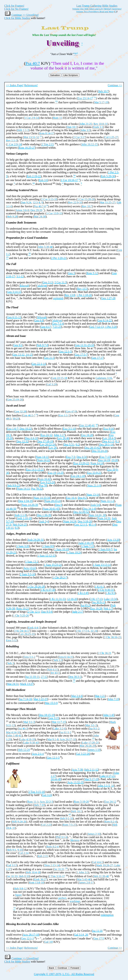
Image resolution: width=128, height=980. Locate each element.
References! (31, 85)
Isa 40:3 (23, 729)
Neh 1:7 (108, 608)
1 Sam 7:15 (88, 546)
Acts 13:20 (113, 540)
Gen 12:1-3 (81, 525)
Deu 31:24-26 (99, 451)
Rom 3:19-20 (81, 802)
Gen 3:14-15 (14, 292)
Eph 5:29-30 (108, 176)
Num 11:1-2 (107, 501)
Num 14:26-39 (30, 505)
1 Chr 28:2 (59, 577)
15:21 (40, 470)
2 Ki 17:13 (96, 599)
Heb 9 (64, 818)
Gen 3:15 (54, 718)
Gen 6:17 (46, 327)
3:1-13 (20, 276)
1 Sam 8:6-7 (105, 549)
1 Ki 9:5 (110, 593)
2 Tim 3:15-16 (37, 792)
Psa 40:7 (33, 63)
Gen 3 (71, 273)
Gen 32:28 (20, 412)
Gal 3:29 (52, 384)
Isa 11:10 (97, 931)
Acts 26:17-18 (68, 739)
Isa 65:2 (85, 605)
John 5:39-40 (45, 247)
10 (72, 818)
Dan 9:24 (26, 202)
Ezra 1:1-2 (29, 657)
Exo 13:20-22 (81, 463)
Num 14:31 (104, 518)
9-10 (20, 850)
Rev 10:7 (87, 206)
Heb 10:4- (32, 872)
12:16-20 (72, 599)
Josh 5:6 (95, 505)
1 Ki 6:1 (99, 587)
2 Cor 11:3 (60, 282)
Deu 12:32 (22, 441)
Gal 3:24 (47, 795)
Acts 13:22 (30, 568)
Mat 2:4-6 (77, 696)
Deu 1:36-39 (44, 515)
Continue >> (115, 85)
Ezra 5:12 (11, 640)
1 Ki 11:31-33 (58, 599)
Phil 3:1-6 (62, 837)
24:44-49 (56, 779)
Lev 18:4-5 (109, 438)
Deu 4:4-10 (31, 438)
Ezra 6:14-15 (66, 657)
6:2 (78, 445)
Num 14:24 (70, 521)
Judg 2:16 (84, 543)
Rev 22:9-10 (75, 202)
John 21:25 (86, 124)
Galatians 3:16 (104, 378)
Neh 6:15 (53, 670)
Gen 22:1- (37, 364)
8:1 (117, 441)
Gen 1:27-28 (108, 298)
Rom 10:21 (23, 608)
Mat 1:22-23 (40, 699)
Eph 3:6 (43, 180)
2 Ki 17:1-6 (83, 631)
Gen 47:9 (71, 412)
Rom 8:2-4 (110, 822)
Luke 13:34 (110, 599)
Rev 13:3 (82, 289)
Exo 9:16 (109, 429)
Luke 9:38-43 (31, 743)
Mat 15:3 (50, 703)
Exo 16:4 (71, 498)
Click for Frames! (14, 6)
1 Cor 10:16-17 (69, 180)
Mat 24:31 (13, 684)
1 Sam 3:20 (23, 546)
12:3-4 (36, 202)
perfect (62, 898)
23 (100, 473)
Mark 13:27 (27, 684)
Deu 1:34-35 (25, 501)
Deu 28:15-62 (92, 448)
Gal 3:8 (49, 942)
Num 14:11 (42, 457)
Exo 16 (111, 470)
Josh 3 (43, 521)
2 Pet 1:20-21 (59, 258)
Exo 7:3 (70, 457)
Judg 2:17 (78, 612)
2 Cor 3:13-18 (49, 199)
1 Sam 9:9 (48, 546)
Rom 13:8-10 (36, 883)
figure (18, 895)
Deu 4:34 (82, 457)
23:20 (115, 460)
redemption (107, 915)
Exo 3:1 (67, 429)
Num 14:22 (43, 460)
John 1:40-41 (14, 736)
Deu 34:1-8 (89, 509)
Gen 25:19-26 (15, 400)
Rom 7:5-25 (69, 825)
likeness (75, 840)
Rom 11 (57, 118)
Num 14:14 (97, 463)
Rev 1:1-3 (12, 140)
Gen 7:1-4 (58, 324)
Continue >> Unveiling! (25, 15)
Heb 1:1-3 (23, 130)
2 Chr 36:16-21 (112, 637)
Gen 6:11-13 (14, 317)
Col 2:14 (24, 853)
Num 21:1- (93, 485)
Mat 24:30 (40, 217)
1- (69, 818)
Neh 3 (10, 663)
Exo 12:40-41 (87, 425)
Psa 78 (43, 485)
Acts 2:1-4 (38, 754)
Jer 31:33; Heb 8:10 (18, 876)
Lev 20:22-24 (48, 445)
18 (84, 476)
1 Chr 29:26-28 (36, 587)
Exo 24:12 (46, 435)
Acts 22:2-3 (46, 802)
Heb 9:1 (11, 850)
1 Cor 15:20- (85, 199)
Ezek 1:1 (98, 127)
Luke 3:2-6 (59, 729)
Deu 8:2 (82, 498)
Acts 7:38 (77, 770)
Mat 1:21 (100, 696)
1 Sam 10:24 (74, 552)
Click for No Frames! (16, 9)
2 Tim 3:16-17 (57, 876)
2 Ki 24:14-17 (22, 631)
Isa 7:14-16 (25, 699)
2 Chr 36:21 (105, 653)
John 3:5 (85, 130)
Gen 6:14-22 (105, 320)
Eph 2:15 (43, 856)
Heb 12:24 (24, 750)
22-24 (94, 631)
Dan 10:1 (72, 127)
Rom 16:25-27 (27, 148)
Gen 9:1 (18, 345)
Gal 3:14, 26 (81, 935)
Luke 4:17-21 (107, 776)
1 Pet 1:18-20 (84, 295)
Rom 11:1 (33, 802)
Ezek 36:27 (40, 879)
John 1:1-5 (104, 785)
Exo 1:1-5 (64, 415)
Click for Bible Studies (17, 18)
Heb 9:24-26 (19, 822)
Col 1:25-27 (111, 137)
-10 (74, 429)
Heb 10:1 (77, 811)
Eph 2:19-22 (34, 176)
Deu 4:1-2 (108, 441)
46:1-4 (92, 525)
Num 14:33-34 (42, 498)
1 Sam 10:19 (61, 549)
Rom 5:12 (92, 273)
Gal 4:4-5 (98, 862)
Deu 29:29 (36, 210)
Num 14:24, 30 (97, 515)
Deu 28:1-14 (106, 445)
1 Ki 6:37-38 (48, 590)
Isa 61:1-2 (66, 732)
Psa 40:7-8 (40, 206)
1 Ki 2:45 (83, 593)
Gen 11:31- (81, 345)
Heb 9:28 (12, 217)
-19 (91, 543)
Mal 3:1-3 (29, 722)
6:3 (17, 528)
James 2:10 (94, 834)
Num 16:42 (44, 479)
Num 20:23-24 (53, 501)
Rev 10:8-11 (100, 124)
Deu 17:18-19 (45, 441)
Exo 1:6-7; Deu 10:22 (19, 429)
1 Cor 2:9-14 (32, 118)
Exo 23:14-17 (85, 98)
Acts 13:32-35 (75, 782)
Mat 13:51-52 (31, 137)
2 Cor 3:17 (79, 137)
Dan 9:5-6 (47, 612)
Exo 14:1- (32, 470)
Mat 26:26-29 (88, 746)
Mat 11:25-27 (107, 202)
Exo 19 (52, 473)
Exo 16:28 (87, 435)
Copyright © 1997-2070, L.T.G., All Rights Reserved (64, 974)
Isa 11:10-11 (32, 677)
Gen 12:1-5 (65, 351)
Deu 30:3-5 (75, 677)
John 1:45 (109, 715)
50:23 (16, 419)
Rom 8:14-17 (47, 133)
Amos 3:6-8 (22, 210)
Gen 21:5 (49, 358)
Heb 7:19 (39, 805)
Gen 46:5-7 (29, 415)
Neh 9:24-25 (20, 525)
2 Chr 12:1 (34, 612)
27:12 (44, 677)
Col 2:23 (46, 825)
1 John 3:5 (82, 872)
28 (93, 199)
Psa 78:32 (37, 489)
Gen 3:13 (48, 282)
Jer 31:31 (59, 869)
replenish (58, 298)
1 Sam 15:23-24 (53, 565)
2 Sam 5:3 (26, 574)
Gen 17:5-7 (81, 355)
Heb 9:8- (19, 889)
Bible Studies (110, 6)
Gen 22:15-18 (59, 378)
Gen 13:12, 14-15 (22, 355)
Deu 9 (59, 505)
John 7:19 (113, 699)
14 (44, 364)
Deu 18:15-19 (46, 715)
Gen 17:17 (97, 358)
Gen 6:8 (39, 320)
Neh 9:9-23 (13, 485)
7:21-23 (57, 327)
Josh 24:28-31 (35, 540)
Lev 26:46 (63, 438)
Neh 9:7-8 (42, 345)
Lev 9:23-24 (48, 482)
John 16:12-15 (90, 144)
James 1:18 (94, 750)
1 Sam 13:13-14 (102, 565)
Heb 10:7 (103, 91)
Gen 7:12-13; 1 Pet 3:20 (103, 327)
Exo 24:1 (76, 476)
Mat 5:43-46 (84, 879)
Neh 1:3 (58, 660)
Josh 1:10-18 (24, 518)
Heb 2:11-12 (91, 770)
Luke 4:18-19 (27, 739)
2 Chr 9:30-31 (106, 590)
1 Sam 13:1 (32, 562)
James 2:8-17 (86, 883)
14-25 (60, 473)
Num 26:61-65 (51, 509)
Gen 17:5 (99, 939)
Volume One (97, 9)
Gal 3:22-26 (83, 754)
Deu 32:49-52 (81, 512)
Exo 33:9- (93, 473)
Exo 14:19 (104, 460)
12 (25, 889)
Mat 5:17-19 (101, 102)
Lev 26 (53, 448)
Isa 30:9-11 (99, 602)
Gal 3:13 (12, 865)
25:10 (91, 345)
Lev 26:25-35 (27, 634)
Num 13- (91, 495)
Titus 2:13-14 (52, 865)
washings (75, 901)
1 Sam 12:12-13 (46, 556)
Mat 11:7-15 (59, 722)
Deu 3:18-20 (85, 521)
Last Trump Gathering (89, 6)
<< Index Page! (15, 85)
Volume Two (95, 12)
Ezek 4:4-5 (34, 628)
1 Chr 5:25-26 (21, 616)
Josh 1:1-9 (20, 515)
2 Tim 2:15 (47, 144)
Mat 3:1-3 (91, 725)
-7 (66, 577)
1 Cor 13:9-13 (54, 213)
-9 (56, 703)
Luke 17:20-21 (90, 743)
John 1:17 (59, 435)
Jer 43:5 (55, 673)
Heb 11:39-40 (101, 876)
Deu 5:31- (69, 445)
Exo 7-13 (105, 457)
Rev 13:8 (70, 295)
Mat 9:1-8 (53, 739)
